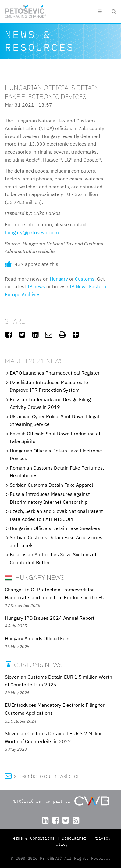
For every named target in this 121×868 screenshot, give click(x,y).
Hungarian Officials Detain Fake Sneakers (55, 528)
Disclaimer (74, 838)
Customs (85, 279)
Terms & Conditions (34, 838)
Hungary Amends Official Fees (38, 638)
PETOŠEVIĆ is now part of (60, 801)
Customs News (34, 665)
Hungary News (35, 577)
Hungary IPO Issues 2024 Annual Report (50, 618)
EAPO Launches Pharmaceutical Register (55, 373)
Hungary (59, 279)
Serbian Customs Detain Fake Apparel (51, 485)
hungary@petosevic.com (32, 232)
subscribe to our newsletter (42, 776)
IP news (36, 286)
